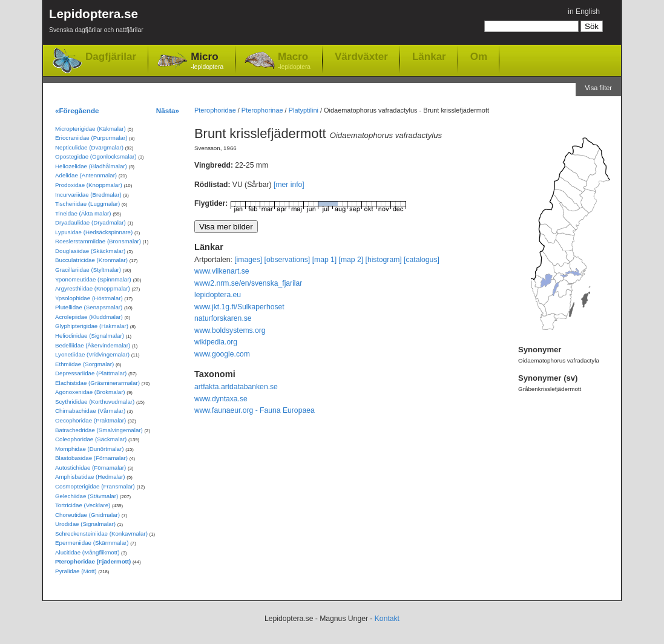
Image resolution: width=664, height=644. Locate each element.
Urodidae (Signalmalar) (85, 524)
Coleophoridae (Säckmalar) (91, 439)
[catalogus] (422, 260)
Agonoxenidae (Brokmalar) (90, 392)
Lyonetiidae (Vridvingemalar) (92, 354)
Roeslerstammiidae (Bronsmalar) (98, 241)
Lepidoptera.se (96, 23)
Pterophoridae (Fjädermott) (93, 561)
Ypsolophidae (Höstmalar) (89, 298)
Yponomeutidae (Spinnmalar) (93, 279)
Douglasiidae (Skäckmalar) (90, 251)
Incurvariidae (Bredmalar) (88, 195)
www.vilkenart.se (222, 271)
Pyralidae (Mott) (76, 571)
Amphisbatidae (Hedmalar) (90, 477)
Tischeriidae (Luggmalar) (87, 204)
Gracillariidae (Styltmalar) (88, 270)
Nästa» (168, 110)
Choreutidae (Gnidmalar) (87, 515)
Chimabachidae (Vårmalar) (90, 411)
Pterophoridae (215, 110)
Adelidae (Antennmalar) (86, 175)
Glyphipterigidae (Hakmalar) (92, 326)
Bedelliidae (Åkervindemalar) (93, 345)
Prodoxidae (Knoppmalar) (89, 185)
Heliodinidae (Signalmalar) (90, 336)
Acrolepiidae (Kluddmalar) (89, 317)
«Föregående (77, 110)
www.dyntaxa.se (221, 399)
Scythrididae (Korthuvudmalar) (95, 402)
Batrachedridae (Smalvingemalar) (99, 430)
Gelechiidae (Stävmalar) (87, 496)
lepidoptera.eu (218, 295)
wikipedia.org (216, 342)
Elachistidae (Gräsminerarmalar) (97, 383)
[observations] (288, 260)
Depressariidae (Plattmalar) (91, 373)
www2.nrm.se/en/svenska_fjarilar (248, 283)
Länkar (429, 56)
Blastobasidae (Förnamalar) (91, 458)
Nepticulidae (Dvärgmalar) (89, 147)
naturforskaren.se (223, 318)
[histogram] (384, 260)
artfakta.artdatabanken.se (236, 387)
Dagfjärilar (111, 57)
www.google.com (222, 354)
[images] (248, 260)
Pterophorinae (262, 110)
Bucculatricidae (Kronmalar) (91, 260)
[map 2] (351, 260)
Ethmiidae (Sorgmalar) (84, 364)
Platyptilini (304, 110)
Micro (207, 61)
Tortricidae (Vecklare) (83, 505)
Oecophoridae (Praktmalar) (90, 420)
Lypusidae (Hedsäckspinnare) (94, 232)
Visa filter (598, 88)
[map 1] (325, 260)
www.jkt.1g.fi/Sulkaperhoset (239, 307)
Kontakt (387, 619)
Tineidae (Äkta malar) (83, 213)
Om (479, 56)
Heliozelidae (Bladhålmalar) (91, 166)
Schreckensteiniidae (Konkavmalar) (101, 534)
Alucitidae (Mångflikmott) (87, 552)
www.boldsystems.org (230, 330)
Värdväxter (361, 56)
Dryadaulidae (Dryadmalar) (90, 222)
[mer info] (289, 185)
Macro (294, 61)
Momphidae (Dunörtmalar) (89, 449)
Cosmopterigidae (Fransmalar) (95, 486)
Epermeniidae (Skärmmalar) (92, 543)
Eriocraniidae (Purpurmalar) (91, 138)
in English (584, 11)
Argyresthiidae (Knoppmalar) (93, 288)
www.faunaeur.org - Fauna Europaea (255, 410)
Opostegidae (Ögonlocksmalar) (96, 156)
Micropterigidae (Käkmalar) (90, 129)
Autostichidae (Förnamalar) (90, 468)
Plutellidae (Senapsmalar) (89, 307)
